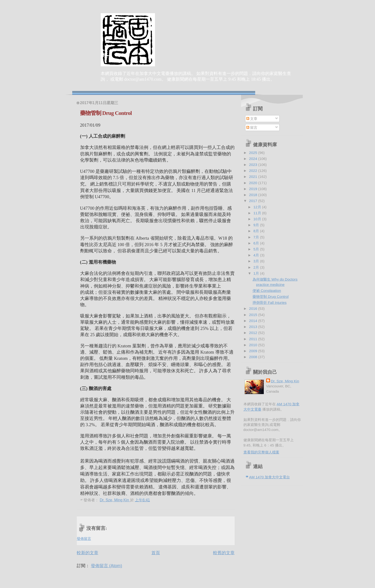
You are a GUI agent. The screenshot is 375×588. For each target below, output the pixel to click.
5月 (257, 249)
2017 (254, 201)
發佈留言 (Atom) (107, 566)
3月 (257, 261)
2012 (254, 333)
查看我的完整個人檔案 (261, 452)
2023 (254, 165)
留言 (252, 127)
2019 (254, 189)
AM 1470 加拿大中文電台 (270, 477)
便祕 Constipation (267, 291)
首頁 (156, 553)
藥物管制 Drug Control (271, 297)
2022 (254, 171)
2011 (254, 339)
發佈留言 (84, 539)
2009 (254, 351)
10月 (258, 219)
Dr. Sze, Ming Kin (285, 381)
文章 (252, 119)
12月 (258, 207)
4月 (257, 255)
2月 (257, 267)
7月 (257, 237)
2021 (254, 177)
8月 (257, 231)
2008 (254, 357)
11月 (258, 213)
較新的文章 (88, 553)
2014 (254, 321)
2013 (254, 327)
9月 (257, 225)
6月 (257, 243)
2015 (254, 315)
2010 (254, 345)
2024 (254, 159)
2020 (254, 183)
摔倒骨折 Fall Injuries (270, 302)
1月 (257, 273)
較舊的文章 (224, 553)
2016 (254, 308)
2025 (254, 153)
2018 (254, 195)
